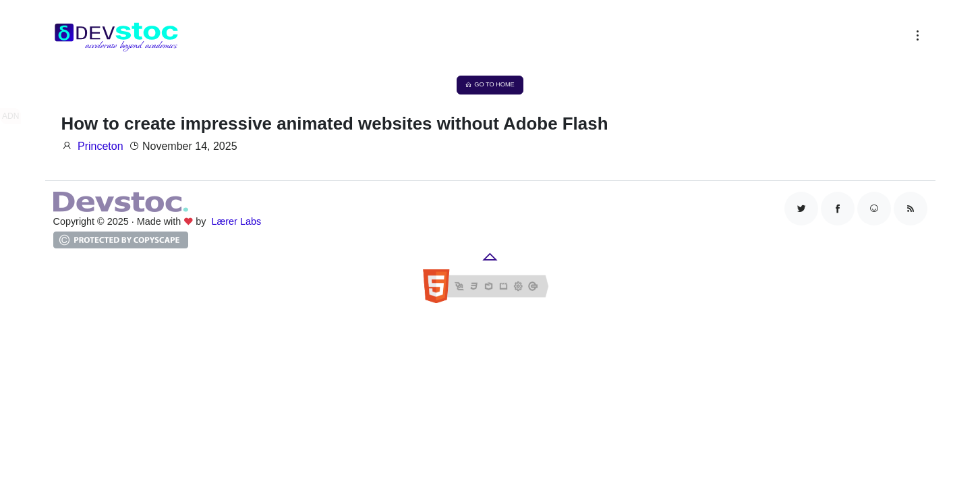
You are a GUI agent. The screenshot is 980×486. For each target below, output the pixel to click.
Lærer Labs (237, 221)
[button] (915, 38)
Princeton (100, 146)
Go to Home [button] (490, 84)
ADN (10, 116)
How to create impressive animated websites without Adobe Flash (335, 124)
